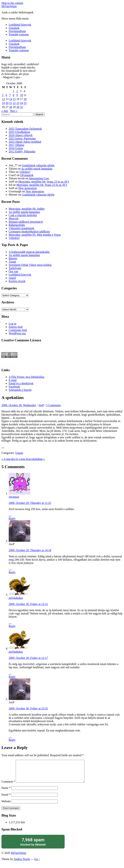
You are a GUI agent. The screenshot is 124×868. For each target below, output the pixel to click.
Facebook (14, 387)
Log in (12, 324)
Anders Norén (22, 863)
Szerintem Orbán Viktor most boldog (30, 265)
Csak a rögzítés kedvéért (23, 215)
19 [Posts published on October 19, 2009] (3, 103)
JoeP (41, 405)
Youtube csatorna (19, 34)
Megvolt (14, 218)
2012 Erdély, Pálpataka (22, 151)
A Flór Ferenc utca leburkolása (26, 377)
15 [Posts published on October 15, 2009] (14, 99)
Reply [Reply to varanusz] (12, 518)
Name (6, 792)
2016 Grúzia (16, 148)
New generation (28, 188)
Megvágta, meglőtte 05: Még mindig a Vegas (35, 235)
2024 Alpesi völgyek (21, 135)
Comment (8, 786)
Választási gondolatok (21, 228)
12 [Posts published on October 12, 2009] (3, 99)
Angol (12, 278)
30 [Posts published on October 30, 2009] (18, 107)
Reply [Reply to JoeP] (12, 572)
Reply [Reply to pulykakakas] (12, 626)
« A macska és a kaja (14, 459)
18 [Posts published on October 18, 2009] (25, 99)
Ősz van (13, 271)
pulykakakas (16, 598)
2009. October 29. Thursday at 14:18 (30, 550)
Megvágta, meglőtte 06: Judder (27, 209)
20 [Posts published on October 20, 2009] (7, 103)
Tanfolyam (15, 268)
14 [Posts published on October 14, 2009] (11, 99)
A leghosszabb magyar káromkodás (29, 252)
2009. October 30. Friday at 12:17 (28, 658)
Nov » (14, 111)
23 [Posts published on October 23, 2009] (18, 103)
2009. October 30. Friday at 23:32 (28, 708)
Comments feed (18, 330)
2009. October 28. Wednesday (19, 405)
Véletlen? (25, 172)
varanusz (14, 497)
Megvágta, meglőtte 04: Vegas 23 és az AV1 (44, 182)
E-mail (13, 380)
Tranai (12, 262)
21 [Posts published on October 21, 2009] (11, 103)
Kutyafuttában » (36, 459)
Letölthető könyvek (20, 25)
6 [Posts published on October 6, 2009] (6, 95)
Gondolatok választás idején (38, 165)
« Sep (5, 111)
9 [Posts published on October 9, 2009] (17, 95)
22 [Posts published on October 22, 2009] (14, 103)
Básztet (13, 258)
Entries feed (16, 327)
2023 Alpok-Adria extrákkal (25, 142)
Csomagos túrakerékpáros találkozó (29, 231)
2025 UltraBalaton (19, 132)
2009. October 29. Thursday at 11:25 (30, 503)
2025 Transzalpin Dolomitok (25, 129)
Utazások (14, 28)
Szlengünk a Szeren (20, 390)
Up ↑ (37, 863)
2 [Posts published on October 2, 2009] (17, 91)
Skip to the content (12, 3)
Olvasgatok (27, 175)
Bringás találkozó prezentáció (26, 222)
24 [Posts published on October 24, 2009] (21, 103)
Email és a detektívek (21, 383)
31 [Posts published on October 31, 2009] (21, 107)
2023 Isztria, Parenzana (22, 138)
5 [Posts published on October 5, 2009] (3, 95)
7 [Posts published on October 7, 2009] (10, 95)
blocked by (33, 846)
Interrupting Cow (39, 178)
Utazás (19, 453)
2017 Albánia (16, 145)
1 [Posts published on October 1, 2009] (14, 91)
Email (6, 799)
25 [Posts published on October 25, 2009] (25, 103)
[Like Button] (3, 448)
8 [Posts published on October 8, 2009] (14, 95)
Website (6, 806)
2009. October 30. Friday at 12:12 (28, 604)
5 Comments (53, 405)
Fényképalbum (17, 31)
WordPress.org (17, 333)
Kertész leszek (17, 281)
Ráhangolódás (17, 225)
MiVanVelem (9, 6)
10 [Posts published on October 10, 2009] (21, 95)
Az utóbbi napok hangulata (37, 169)
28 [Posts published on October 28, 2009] (11, 107)
